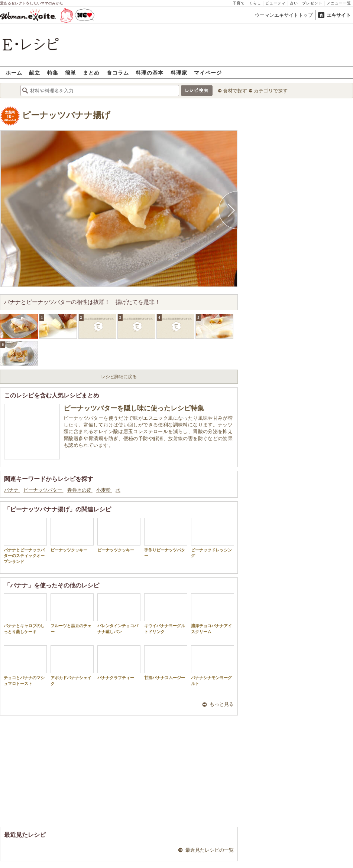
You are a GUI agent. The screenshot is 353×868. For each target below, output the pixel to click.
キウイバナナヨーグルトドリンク (166, 613)
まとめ (91, 73)
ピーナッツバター (43, 490)
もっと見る (222, 704)
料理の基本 (150, 73)
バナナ (12, 490)
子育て (239, 3)
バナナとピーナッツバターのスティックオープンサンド (25, 541)
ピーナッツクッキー (72, 535)
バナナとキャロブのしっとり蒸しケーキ (25, 613)
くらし (255, 3)
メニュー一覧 (339, 3)
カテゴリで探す (271, 91)
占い (294, 3)
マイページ (208, 73)
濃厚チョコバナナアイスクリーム (213, 613)
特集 (53, 73)
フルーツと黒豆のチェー (72, 613)
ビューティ (276, 3)
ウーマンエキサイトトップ (284, 15)
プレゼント (312, 3)
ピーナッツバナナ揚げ (66, 115)
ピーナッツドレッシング (213, 538)
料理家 (179, 73)
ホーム (14, 73)
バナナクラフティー (119, 663)
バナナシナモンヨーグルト (213, 665)
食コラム (118, 73)
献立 (35, 73)
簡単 (71, 73)
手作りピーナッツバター (166, 538)
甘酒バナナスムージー (166, 663)
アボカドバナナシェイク (72, 665)
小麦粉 (104, 490)
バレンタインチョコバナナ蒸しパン (119, 613)
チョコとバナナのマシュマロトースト (25, 665)
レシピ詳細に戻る (119, 377)
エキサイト (339, 15)
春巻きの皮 (80, 490)
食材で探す (235, 91)
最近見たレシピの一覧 (210, 850)
